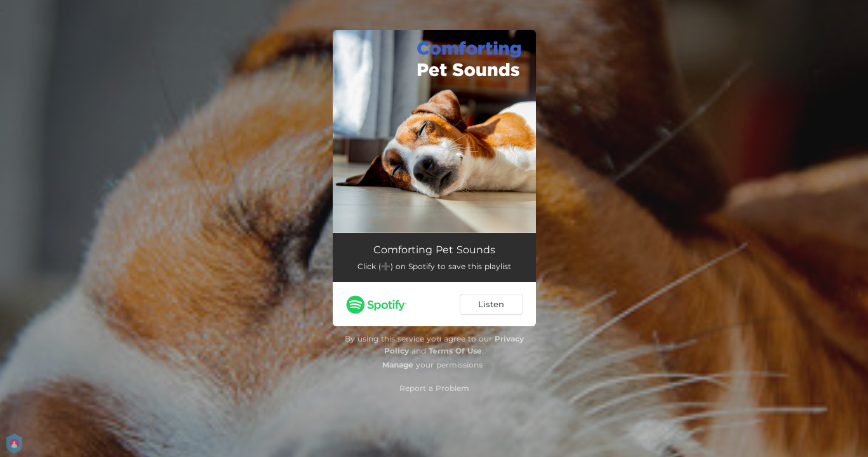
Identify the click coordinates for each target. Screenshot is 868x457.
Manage (398, 365)
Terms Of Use (455, 351)
